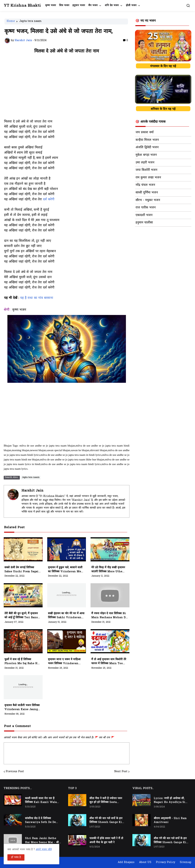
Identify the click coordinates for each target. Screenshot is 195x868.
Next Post (121, 772)
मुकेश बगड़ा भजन (146, 155)
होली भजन (131, 5)
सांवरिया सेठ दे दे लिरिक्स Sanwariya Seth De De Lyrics (40, 821)
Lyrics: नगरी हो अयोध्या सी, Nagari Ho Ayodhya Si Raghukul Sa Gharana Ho (171, 801)
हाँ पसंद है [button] (16, 857)
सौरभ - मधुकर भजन (148, 200)
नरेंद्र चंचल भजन (145, 185)
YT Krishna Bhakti (22, 6)
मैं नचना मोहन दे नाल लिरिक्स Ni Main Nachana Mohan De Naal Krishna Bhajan (109, 616)
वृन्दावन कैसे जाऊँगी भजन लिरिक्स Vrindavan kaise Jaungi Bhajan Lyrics (22, 708)
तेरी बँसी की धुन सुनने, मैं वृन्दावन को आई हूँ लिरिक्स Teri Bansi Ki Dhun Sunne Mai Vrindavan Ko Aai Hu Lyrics (22, 616)
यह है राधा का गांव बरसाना (37, 298)
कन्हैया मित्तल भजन (147, 140)
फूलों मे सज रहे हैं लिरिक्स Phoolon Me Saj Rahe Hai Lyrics (22, 662)
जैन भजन (93, 5)
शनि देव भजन (112, 5)
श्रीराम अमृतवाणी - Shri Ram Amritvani (170, 820)
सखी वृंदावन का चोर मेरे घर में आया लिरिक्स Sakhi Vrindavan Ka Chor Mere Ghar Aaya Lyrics (66, 616)
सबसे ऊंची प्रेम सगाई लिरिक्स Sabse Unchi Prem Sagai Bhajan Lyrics (21, 570)
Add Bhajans (126, 862)
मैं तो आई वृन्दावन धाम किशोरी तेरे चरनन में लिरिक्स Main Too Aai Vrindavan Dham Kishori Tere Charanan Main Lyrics (109, 662)
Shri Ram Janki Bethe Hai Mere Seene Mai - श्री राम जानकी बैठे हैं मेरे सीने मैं (42, 841)
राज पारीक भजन (146, 208)
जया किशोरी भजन (146, 170)
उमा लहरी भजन (145, 163)
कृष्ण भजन (51, 5)
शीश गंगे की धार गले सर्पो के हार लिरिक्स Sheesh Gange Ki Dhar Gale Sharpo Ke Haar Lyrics (106, 821)
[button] (188, 6)
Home (11, 21)
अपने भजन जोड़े (44, 850)
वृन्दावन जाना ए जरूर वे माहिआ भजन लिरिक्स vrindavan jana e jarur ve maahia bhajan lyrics (65, 662)
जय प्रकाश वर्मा (145, 132)
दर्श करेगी (49, 200)
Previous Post (15, 772)
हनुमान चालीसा (144, 223)
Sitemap (186, 862)
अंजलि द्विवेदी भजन (147, 147)
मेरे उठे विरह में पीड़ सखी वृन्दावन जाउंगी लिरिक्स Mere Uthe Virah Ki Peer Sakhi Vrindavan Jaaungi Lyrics (108, 570)
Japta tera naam (30, 21)
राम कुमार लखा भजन (148, 178)
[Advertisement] (67, 88)
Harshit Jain (32, 491)
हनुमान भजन (79, 5)
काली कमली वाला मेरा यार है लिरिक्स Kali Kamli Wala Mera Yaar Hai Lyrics (41, 801)
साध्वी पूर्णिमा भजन (147, 193)
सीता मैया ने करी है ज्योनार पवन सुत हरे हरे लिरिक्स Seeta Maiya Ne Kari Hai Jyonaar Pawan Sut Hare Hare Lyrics (107, 801)
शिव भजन (64, 5)
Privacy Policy (166, 862)
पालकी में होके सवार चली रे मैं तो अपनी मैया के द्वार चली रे (106, 840)
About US (145, 862)
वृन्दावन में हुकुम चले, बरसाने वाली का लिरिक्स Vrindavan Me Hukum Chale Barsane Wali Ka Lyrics (65, 570)
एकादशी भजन (144, 215)
